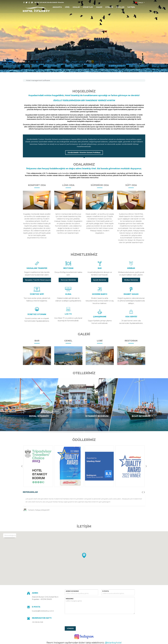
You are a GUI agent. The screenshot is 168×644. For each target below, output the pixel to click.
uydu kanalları (64, 173)
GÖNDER (70, 628)
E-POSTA (106, 591)
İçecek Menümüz (100, 280)
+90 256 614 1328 (38, 622)
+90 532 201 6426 (40, 2)
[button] (84, 555)
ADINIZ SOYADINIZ (72, 591)
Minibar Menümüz (131, 280)
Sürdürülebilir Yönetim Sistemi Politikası (84, 153)
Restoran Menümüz (68, 280)
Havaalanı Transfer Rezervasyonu (38, 280)
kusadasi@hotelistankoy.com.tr (43, 611)
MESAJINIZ (70, 599)
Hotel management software (38, 80)
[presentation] (81, 620)
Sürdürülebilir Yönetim (55, 2)
